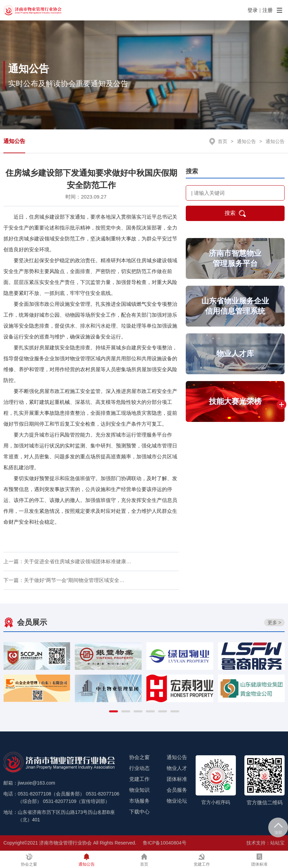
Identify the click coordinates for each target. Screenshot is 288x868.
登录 (253, 10)
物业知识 (139, 790)
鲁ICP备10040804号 (165, 843)
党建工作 (139, 779)
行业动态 (139, 768)
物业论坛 (177, 801)
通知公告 (14, 141)
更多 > (274, 622)
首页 (223, 141)
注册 (268, 10)
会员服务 (177, 790)
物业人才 (177, 768)
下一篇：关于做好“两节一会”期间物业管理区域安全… (64, 580)
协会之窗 (139, 757)
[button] (113, 711)
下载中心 (139, 812)
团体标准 (177, 779)
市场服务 (139, 801)
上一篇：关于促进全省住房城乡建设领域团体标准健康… (67, 561)
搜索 (235, 214)
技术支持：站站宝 (266, 843)
